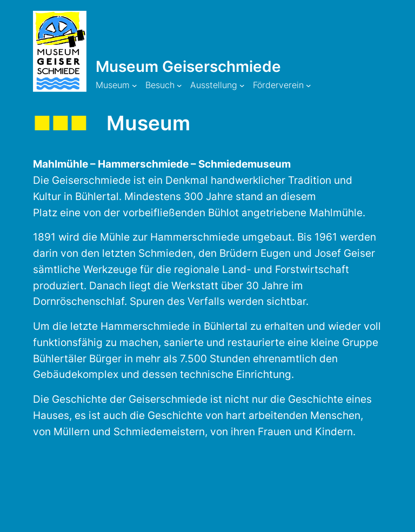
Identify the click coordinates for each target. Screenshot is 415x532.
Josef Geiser (345, 253)
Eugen (277, 253)
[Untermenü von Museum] (135, 85)
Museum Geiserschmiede (188, 66)
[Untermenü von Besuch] (179, 85)
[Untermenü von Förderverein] (309, 85)
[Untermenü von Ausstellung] (242, 85)
